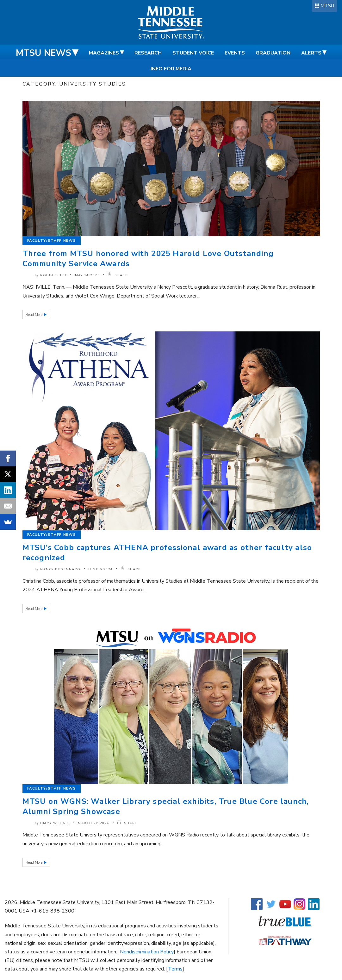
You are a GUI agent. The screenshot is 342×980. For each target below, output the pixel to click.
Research (148, 53)
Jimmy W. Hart (55, 823)
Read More (34, 315)
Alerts (311, 53)
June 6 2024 (101, 569)
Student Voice (193, 53)
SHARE (118, 275)
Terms (175, 969)
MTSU (327, 6)
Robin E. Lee (54, 275)
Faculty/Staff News (52, 241)
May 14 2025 (87, 275)
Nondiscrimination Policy (147, 952)
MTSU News (44, 53)
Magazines (104, 53)
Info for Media (171, 69)
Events (235, 53)
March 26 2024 (94, 823)
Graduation (273, 53)
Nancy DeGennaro (60, 569)
